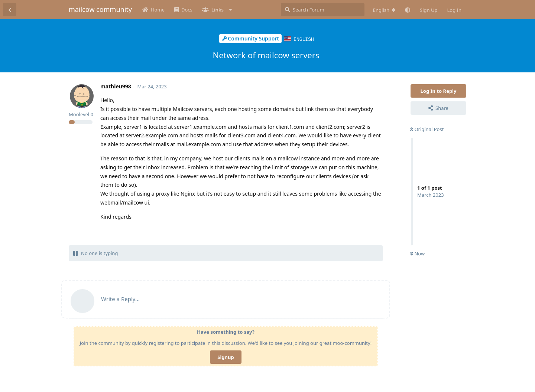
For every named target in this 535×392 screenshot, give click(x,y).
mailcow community (100, 9)
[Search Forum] (323, 10)
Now (417, 253)
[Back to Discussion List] (10, 10)
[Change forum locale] (384, 10)
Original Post (427, 129)
